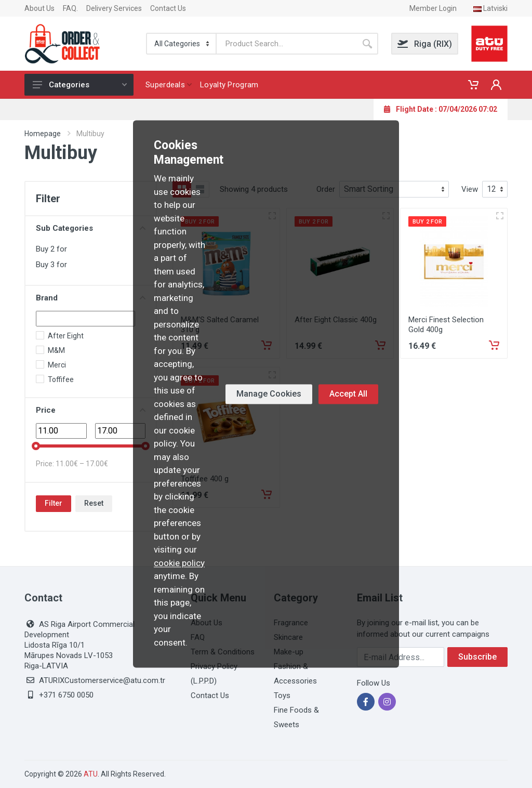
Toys (282, 695)
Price (91, 410)
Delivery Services (114, 8)
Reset (94, 503)
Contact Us (168, 8)
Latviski (490, 8)
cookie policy (179, 563)
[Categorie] (182, 44)
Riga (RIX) (425, 44)
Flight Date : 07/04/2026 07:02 (441, 109)
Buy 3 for (51, 265)
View (470, 189)
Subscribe (477, 657)
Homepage (43, 134)
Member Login (433, 8)
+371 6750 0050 (66, 695)
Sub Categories (91, 228)
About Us (39, 8)
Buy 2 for (51, 249)
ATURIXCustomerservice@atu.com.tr (102, 680)
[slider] (36, 446)
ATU (91, 774)
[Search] (287, 44)
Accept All (348, 394)
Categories (80, 85)
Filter (54, 503)
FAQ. (70, 8)
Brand (91, 298)
